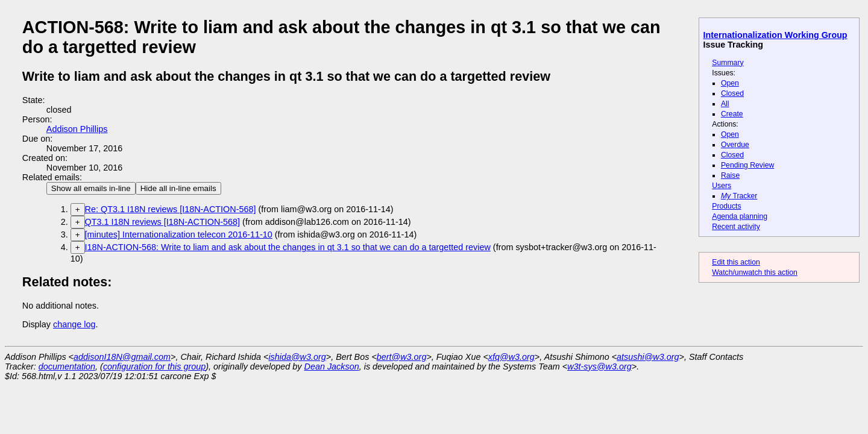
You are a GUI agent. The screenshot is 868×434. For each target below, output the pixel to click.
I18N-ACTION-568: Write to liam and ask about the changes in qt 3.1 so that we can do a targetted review (288, 247)
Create (732, 114)
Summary (728, 63)
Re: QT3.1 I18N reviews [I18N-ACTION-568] (171, 209)
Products (726, 206)
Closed (732, 93)
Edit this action (736, 262)
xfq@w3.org (511, 357)
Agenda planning (740, 216)
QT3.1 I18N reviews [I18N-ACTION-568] (163, 222)
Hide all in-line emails (178, 188)
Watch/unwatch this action (755, 272)
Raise (730, 175)
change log (74, 324)
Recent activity (736, 227)
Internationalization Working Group (775, 35)
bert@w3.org (402, 357)
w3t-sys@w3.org (599, 366)
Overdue (735, 145)
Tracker (739, 196)
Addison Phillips (77, 129)
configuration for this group (154, 366)
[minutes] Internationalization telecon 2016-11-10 (179, 234)
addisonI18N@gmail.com (122, 357)
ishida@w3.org (297, 357)
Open (730, 83)
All (725, 104)
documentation (67, 366)
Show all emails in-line (91, 188)
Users (722, 186)
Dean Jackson (332, 366)
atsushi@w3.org (648, 357)
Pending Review (747, 165)
